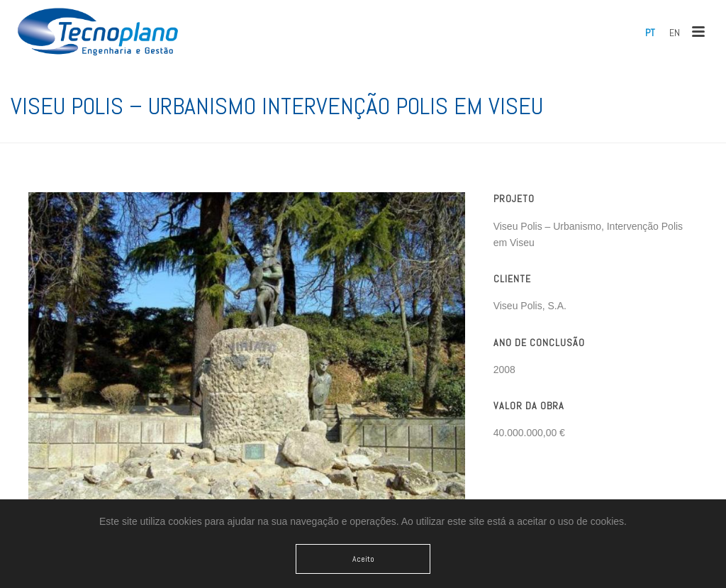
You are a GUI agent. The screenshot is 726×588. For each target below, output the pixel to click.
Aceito (363, 559)
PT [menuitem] (650, 33)
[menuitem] (650, 33)
